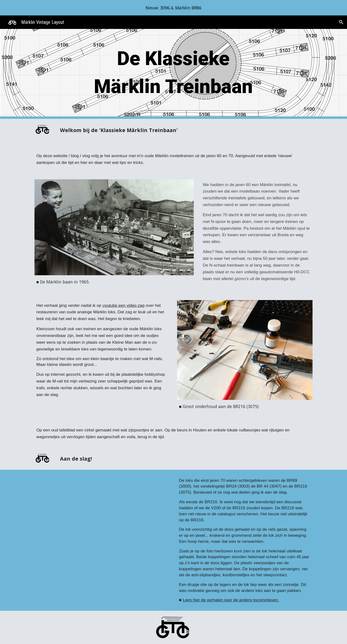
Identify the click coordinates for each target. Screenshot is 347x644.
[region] (173, 8)
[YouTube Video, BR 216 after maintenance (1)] (102, 529)
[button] (341, 22)
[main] (173, 74)
